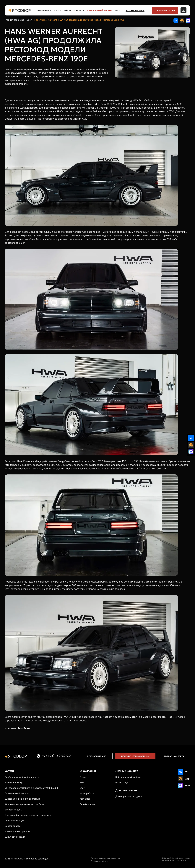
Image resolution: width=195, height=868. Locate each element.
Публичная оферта (100, 861)
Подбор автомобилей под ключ (22, 777)
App (187, 779)
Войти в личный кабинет (129, 777)
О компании (43, 10)
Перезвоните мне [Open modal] (97, 756)
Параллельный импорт (100, 10)
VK (187, 772)
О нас (83, 777)
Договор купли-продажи (129, 796)
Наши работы (87, 793)
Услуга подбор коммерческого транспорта (28, 815)
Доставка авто (13, 826)
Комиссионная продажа (17, 831)
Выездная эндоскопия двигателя (22, 799)
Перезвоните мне (165, 10)
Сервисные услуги (15, 820)
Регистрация (122, 782)
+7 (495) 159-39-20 (135, 11)
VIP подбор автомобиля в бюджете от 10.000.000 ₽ (32, 788)
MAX (188, 785)
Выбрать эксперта (174, 756)
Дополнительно (126, 790)
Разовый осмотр (14, 782)
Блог (118, 10)
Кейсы (67, 10)
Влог (82, 788)
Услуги (57, 10)
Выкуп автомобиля (15, 837)
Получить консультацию (135, 756)
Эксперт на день (13, 810)
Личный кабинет (127, 771)
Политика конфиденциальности (106, 858)
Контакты (79, 10)
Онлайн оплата (88, 804)
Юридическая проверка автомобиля (24, 804)
